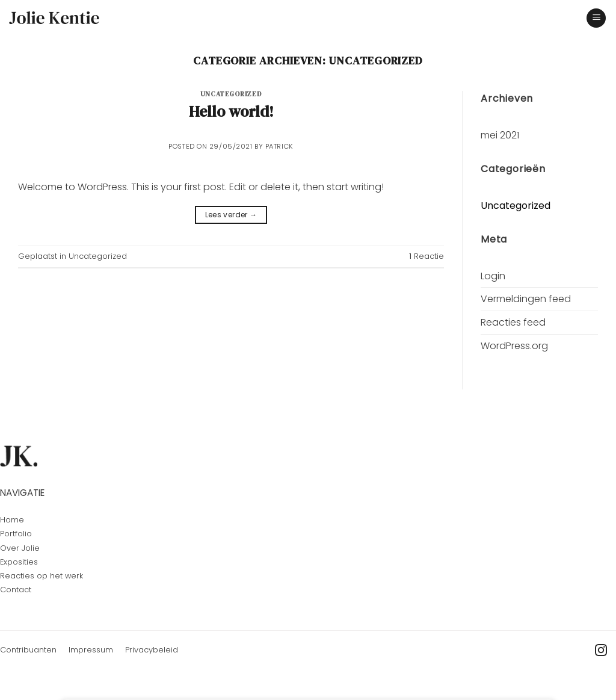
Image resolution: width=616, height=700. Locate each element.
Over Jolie (20, 548)
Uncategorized (231, 94)
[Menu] (596, 18)
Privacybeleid (152, 650)
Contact (16, 590)
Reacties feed (513, 322)
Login (493, 276)
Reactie (427, 256)
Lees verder (231, 215)
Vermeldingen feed (526, 299)
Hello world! (231, 111)
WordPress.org (514, 346)
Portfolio (16, 534)
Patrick (279, 146)
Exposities (19, 562)
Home (12, 520)
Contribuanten (28, 650)
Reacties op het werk (42, 576)
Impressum (91, 650)
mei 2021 (500, 135)
